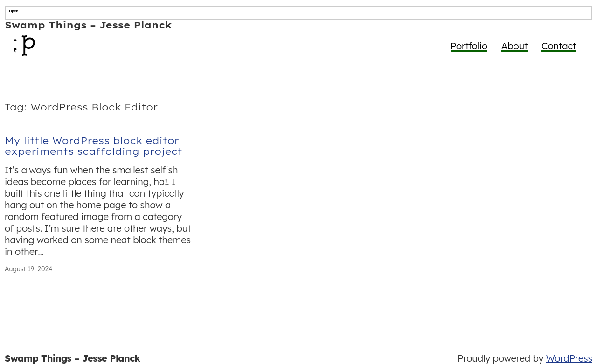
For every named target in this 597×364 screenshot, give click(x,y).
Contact (559, 46)
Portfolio (469, 46)
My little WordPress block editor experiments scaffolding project (94, 146)
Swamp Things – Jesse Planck (88, 25)
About (515, 46)
